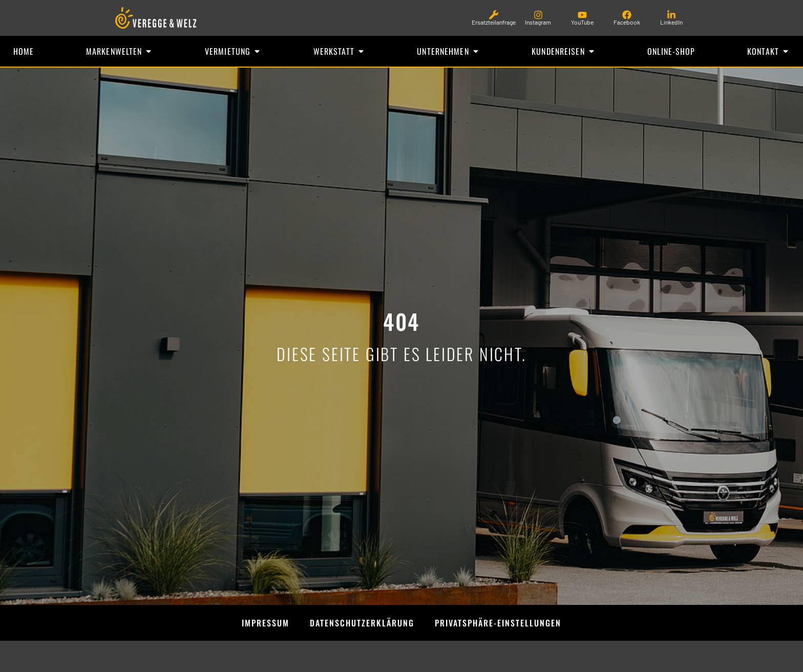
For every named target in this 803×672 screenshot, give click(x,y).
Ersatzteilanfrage (494, 22)
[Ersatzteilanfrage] (494, 15)
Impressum (266, 623)
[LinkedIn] (671, 15)
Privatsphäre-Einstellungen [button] (498, 623)
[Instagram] (538, 15)
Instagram (538, 22)
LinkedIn (671, 22)
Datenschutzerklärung (362, 623)
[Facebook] (627, 15)
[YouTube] (582, 15)
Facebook (627, 22)
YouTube (582, 22)
